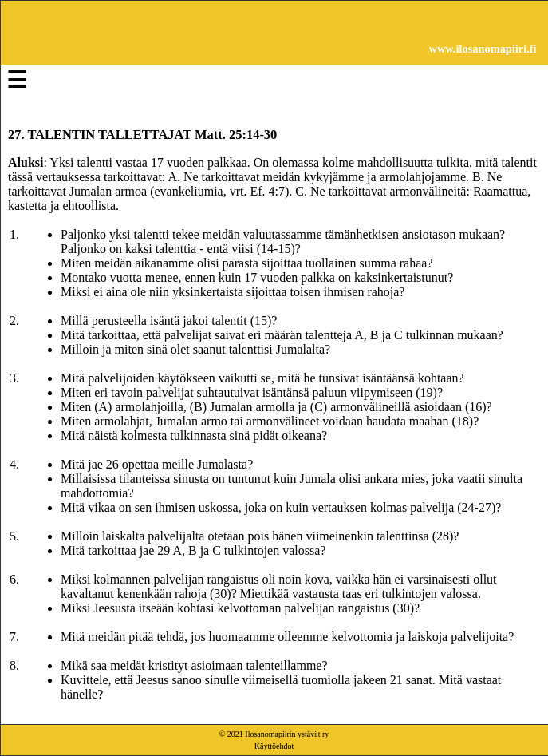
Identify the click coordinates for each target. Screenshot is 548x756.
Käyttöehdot (274, 746)
